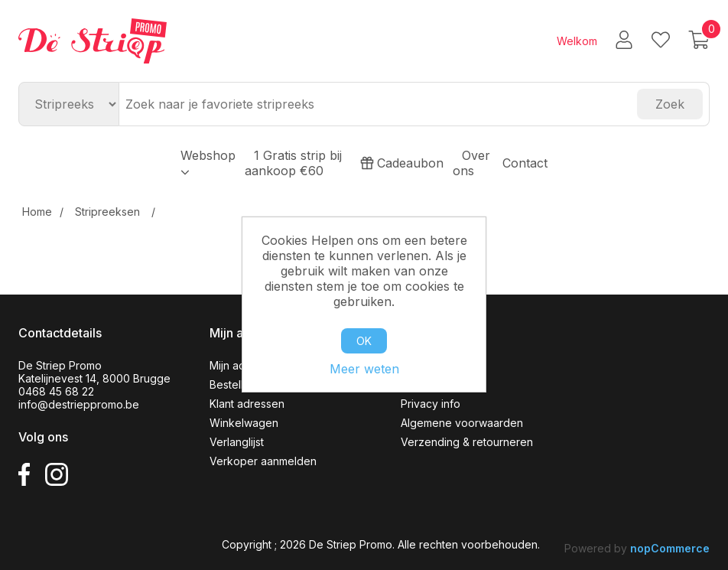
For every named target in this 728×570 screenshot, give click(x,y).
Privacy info (431, 404)
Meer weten (364, 369)
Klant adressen (247, 404)
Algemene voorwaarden (462, 423)
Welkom (577, 41)
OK (364, 341)
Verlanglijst (237, 442)
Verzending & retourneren (467, 442)
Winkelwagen (244, 423)
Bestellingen (240, 384)
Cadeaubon (402, 163)
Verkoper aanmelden (263, 461)
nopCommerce (670, 548)
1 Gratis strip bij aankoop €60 (293, 163)
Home (37, 212)
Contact (525, 163)
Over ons (471, 163)
